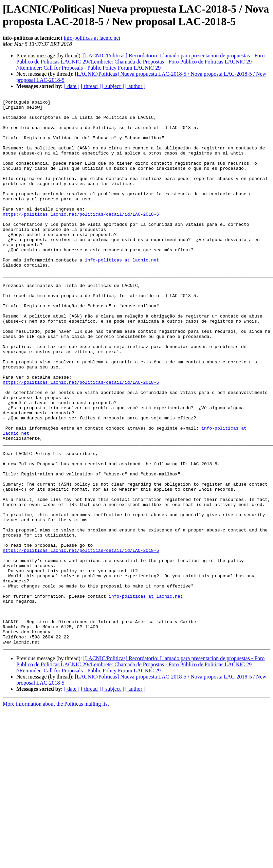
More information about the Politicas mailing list (56, 813)
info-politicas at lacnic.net (92, 38)
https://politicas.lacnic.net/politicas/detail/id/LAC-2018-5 (81, 237)
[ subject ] (113, 86)
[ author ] (135, 86)
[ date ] (72, 86)
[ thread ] (91, 86)
